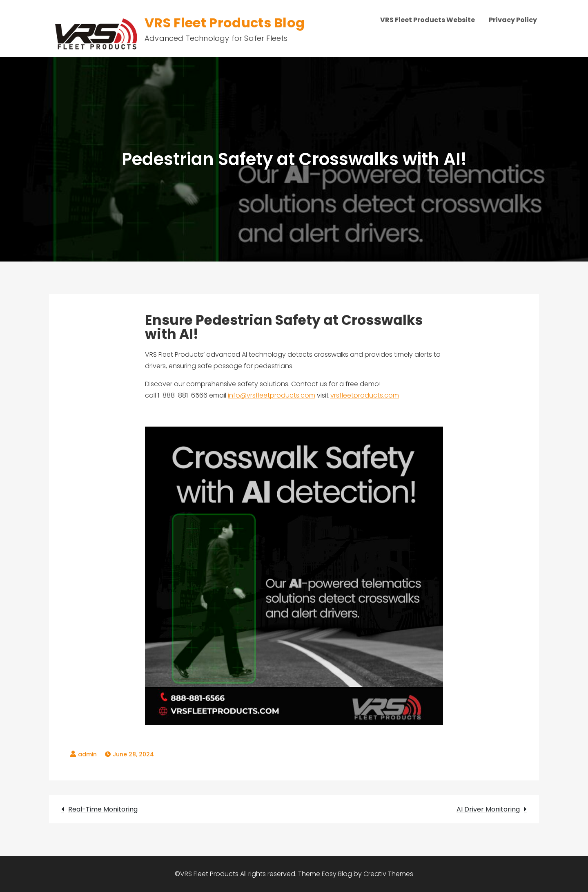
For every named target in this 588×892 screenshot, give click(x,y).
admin (87, 754)
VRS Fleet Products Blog (225, 23)
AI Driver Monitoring (488, 809)
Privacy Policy (513, 20)
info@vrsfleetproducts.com (272, 395)
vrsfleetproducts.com (365, 395)
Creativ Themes (388, 874)
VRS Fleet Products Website (428, 20)
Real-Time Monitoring (103, 809)
